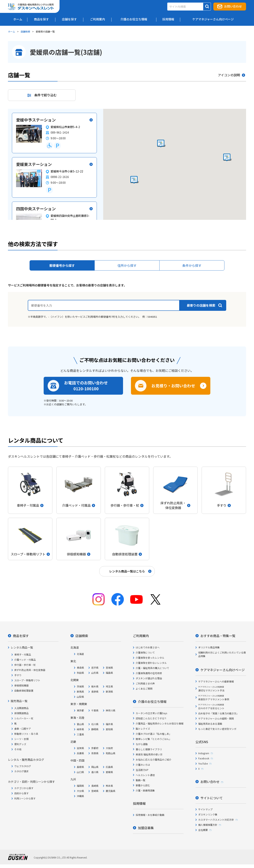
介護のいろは (143, 765)
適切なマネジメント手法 (211, 689)
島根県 (80, 767)
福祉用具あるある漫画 (210, 724)
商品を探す (21, 636)
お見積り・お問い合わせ (173, 386)
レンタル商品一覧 (22, 647)
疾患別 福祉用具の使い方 (149, 754)
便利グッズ (20, 744)
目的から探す (21, 793)
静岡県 (95, 729)
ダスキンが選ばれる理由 (149, 678)
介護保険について (145, 652)
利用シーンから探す (25, 798)
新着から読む (143, 785)
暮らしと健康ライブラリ (149, 749)
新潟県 (109, 691)
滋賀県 (80, 748)
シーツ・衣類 (21, 739)
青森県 (80, 668)
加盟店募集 (146, 828)
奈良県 (95, 753)
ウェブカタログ (23, 766)
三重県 (80, 734)
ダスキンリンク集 (208, 814)
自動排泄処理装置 (24, 690)
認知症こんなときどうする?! (151, 718)
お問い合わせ (233, 6)
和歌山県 (111, 753)
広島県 (109, 767)
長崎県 (95, 786)
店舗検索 (25, 31)
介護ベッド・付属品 (25, 660)
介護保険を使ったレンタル (150, 658)
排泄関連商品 (21, 713)
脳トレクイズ (143, 729)
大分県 (80, 791)
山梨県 (80, 697)
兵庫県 (80, 753)
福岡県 (80, 786)
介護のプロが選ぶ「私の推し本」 (154, 734)
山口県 (80, 772)
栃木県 (95, 686)
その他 (18, 749)
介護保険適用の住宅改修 (149, 673)
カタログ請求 (21, 771)
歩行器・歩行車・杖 (25, 665)
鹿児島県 (111, 791)
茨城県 (80, 686)
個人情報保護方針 (208, 825)
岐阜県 (80, 729)
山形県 (95, 673)
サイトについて (212, 798)
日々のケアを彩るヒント (211, 707)
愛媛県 (109, 772)
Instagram (204, 753)
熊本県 (109, 786)
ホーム (12, 31)
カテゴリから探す (24, 788)
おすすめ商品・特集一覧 (218, 636)
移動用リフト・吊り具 (26, 734)
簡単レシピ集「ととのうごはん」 (154, 739)
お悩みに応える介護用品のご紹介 (154, 759)
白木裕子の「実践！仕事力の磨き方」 (218, 713)
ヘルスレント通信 (145, 775)
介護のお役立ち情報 (152, 701)
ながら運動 (142, 744)
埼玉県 (109, 686)
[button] (135, 180)
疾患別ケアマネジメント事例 (214, 698)
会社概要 (203, 830)
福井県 (109, 724)
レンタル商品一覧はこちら (127, 571)
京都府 (95, 748)
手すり (18, 675)
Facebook (204, 758)
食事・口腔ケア (23, 729)
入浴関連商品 (21, 708)
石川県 (95, 724)
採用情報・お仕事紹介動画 (150, 815)
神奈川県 (111, 710)
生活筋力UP (142, 770)
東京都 (80, 710)
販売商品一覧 (19, 701)
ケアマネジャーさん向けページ (223, 670)
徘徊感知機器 (21, 685)
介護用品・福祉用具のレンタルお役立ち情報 (160, 723)
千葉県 (95, 710)
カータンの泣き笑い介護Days (151, 713)
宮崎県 (95, 791)
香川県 (95, 772)
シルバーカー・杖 (24, 718)
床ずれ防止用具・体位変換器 (30, 670)
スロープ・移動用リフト (27, 680)
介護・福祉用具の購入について (152, 668)
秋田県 (80, 673)
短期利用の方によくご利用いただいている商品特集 (222, 654)
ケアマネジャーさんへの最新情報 (216, 681)
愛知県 (109, 729)
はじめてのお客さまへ (148, 647)
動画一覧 (140, 780)
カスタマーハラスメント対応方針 (216, 820)
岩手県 (95, 668)
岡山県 (95, 767)
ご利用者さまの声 (145, 683)
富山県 (80, 724)
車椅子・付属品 (23, 654)
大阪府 (109, 748)
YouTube (203, 763)
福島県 (109, 673)
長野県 (95, 691)
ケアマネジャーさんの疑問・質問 (216, 718)
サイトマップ (205, 809)
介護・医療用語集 (145, 790)
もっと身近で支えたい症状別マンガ (217, 729)
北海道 (80, 654)
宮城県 (109, 668)
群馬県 (80, 691)
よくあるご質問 (144, 689)
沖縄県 (80, 796)
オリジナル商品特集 (209, 647)
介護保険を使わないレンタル (151, 663)
